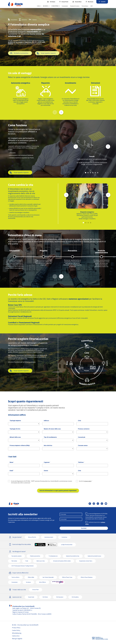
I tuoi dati (12, 457)
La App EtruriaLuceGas (67, 545)
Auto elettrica (48, 445)
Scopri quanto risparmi (48, 53)
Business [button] (46, 6)
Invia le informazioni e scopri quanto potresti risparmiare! (58, 491)
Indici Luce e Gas (41, 561)
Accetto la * (86, 481)
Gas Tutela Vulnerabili (48, 577)
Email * (12, 471)
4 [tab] (93, 173)
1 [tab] (86, 173)
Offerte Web (31, 577)
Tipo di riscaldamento (50, 437)
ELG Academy (75, 597)
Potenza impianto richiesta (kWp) (20, 445)
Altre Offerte (42, 582)
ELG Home (45, 597)
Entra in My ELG (32, 537)
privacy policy (88, 481)
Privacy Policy (16, 628)
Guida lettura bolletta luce (94, 556)
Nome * (12, 462)
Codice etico (16, 636)
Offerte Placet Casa (67, 577)
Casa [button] (38, 6)
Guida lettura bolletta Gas (73, 556)
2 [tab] (88, 173)
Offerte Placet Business (87, 577)
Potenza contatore (84, 429)
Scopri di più (31, 597)
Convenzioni (65, 6)
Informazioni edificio (17, 415)
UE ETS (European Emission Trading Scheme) (23, 566)
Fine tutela (14, 561)
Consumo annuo (83, 445)
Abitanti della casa (15, 437)
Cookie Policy (16, 630)
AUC (92, 6)
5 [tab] (95, 173)
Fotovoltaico (85, 6)
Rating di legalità (17, 639)
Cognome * (47, 462)
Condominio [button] (55, 6)
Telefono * (81, 462)
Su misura (28, 582)
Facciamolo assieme (17, 556)
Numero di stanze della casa (52, 429)
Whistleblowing (17, 633)
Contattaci (64, 537)
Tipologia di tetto (15, 429)
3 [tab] (90, 173)
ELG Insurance (60, 597)
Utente (46, 471)
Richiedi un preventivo (21, 53)
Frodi (27, 561)
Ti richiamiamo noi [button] (53, 556)
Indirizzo (46, 421)
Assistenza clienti (49, 537)
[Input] (71, 514)
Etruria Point (36, 590)
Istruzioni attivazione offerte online (62, 561)
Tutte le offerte (15, 577)
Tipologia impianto (15, 421)
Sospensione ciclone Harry (86, 561)
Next (61, 112)
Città (79, 421)
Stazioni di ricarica (75, 6)
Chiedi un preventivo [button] (35, 556)
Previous (55, 112)
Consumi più (82, 437)
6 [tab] (98, 173)
